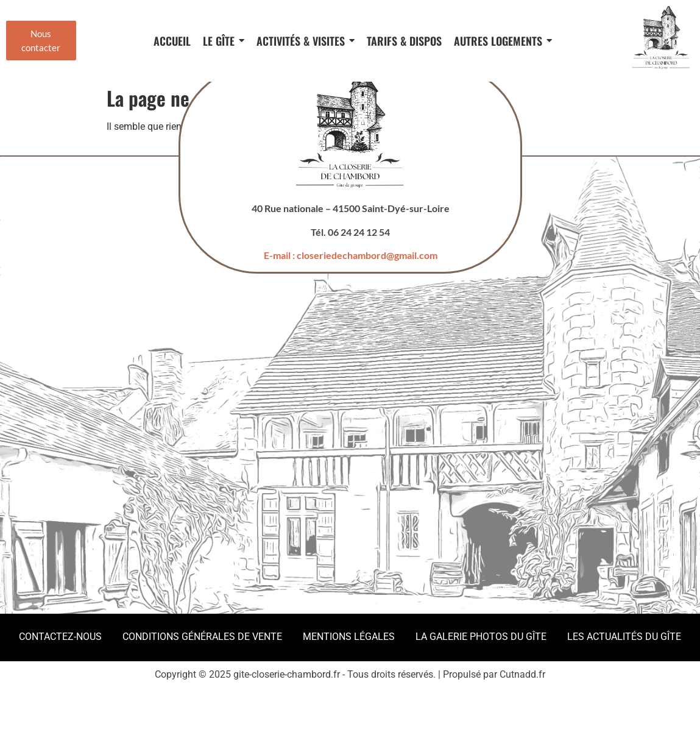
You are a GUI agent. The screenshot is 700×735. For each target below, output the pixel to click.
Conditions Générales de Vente (202, 637)
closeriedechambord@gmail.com (366, 255)
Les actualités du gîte (624, 637)
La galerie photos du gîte (481, 637)
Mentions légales (349, 637)
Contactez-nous (60, 637)
